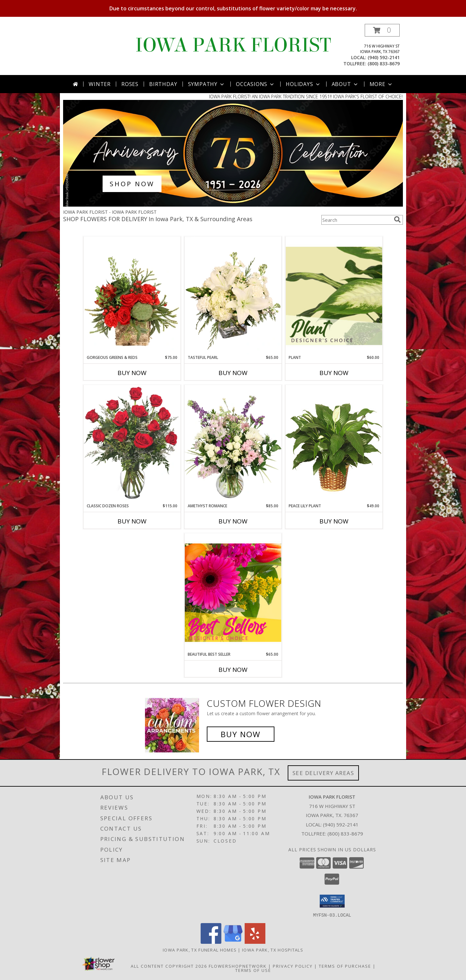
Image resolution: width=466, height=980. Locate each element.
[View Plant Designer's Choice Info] (334, 296)
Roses (130, 84)
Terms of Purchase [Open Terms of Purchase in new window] (345, 966)
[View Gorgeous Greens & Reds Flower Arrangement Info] (132, 296)
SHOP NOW (132, 184)
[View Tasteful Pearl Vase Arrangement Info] (233, 296)
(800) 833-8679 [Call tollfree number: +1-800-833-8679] (384, 64)
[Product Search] (356, 220)
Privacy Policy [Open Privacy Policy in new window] (293, 966)
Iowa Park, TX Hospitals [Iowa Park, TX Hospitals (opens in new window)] (273, 950)
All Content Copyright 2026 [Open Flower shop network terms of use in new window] (169, 966)
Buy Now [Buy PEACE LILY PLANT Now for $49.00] (334, 521)
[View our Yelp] (255, 942)
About (345, 84)
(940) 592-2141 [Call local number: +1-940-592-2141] (384, 57)
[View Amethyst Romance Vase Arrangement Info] (233, 444)
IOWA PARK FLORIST (233, 45)
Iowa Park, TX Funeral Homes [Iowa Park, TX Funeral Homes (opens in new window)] (200, 950)
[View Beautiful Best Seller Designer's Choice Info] (233, 592)
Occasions (255, 84)
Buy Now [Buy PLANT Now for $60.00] (334, 373)
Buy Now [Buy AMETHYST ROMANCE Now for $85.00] (233, 521)
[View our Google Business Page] (233, 942)
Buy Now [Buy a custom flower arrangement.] (241, 734)
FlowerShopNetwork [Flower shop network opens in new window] (238, 966)
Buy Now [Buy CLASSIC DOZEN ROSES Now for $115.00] (132, 521)
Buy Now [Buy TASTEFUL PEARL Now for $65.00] (233, 373)
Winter (100, 84)
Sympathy (207, 84)
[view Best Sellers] (233, 205)
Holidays (303, 84)
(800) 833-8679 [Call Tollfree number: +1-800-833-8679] (345, 834)
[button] (382, 30)
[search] (397, 220)
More (381, 84)
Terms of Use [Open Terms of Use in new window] (253, 970)
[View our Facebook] (211, 942)
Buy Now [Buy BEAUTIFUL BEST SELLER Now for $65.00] (233, 670)
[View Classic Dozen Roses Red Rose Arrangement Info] (132, 444)
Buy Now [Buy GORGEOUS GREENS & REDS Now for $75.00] (132, 373)
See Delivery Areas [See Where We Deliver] (323, 773)
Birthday (163, 84)
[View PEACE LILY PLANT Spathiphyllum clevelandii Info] (334, 444)
